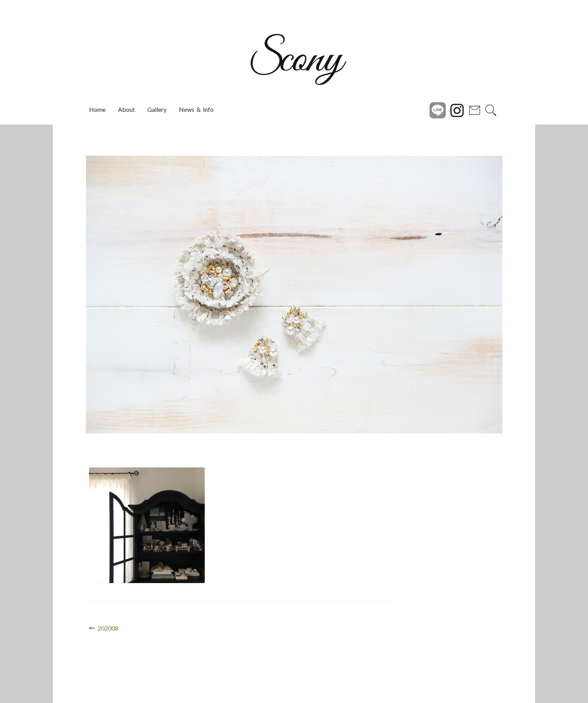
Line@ (438, 110)
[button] (69, 295)
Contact (475, 110)
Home (97, 109)
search (491, 110)
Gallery (157, 109)
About (126, 109)
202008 (108, 628)
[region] (294, 294)
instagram (457, 110)
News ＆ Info (196, 109)
